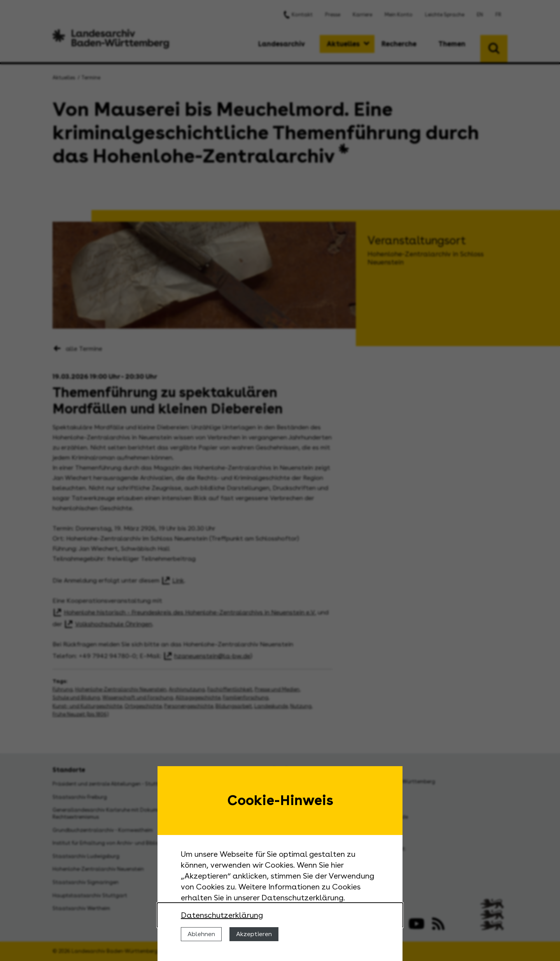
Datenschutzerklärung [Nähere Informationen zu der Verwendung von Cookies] (222, 915)
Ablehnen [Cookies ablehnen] (201, 934)
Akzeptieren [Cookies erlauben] (254, 934)
